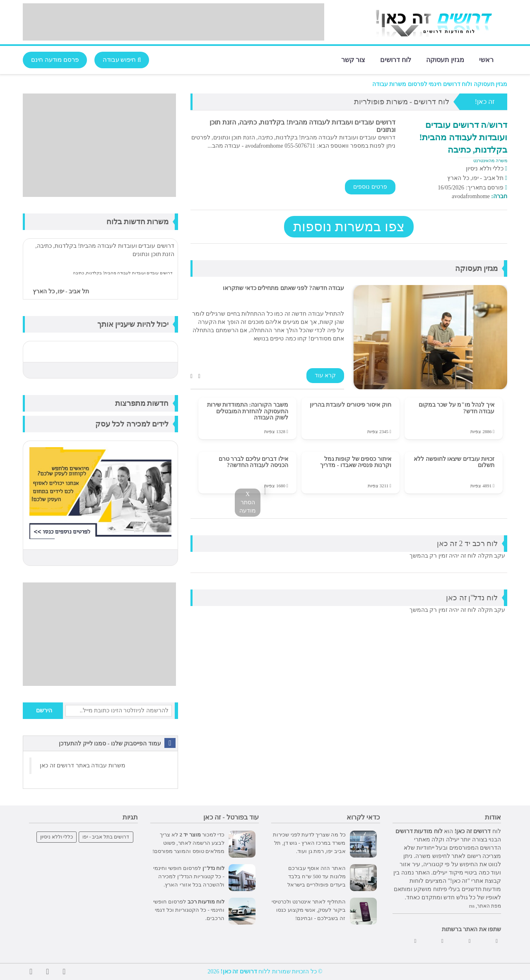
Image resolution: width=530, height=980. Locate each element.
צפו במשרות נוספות (349, 227)
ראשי (486, 59)
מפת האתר (489, 906)
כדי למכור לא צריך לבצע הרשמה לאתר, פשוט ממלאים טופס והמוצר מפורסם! (188, 843)
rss (472, 906)
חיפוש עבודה (122, 60)
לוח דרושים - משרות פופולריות (402, 102)
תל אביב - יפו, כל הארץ (61, 291)
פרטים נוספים (370, 187)
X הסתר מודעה (248, 502)
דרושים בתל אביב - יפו (106, 837)
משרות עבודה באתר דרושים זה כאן (83, 766)
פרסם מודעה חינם (55, 60)
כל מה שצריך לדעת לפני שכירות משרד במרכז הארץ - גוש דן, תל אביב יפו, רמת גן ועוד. (309, 843)
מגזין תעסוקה (445, 59)
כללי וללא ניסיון (57, 837)
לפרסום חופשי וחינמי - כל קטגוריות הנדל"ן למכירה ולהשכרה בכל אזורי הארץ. (189, 876)
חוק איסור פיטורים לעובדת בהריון (351, 405)
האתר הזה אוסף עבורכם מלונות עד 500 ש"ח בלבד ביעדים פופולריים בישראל (317, 876)
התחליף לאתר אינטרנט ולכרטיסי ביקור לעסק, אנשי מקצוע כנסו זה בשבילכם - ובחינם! (309, 910)
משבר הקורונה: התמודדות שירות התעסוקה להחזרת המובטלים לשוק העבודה (248, 411)
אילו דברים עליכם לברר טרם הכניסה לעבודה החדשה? (253, 462)
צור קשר (353, 59)
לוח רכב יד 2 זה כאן (467, 544)
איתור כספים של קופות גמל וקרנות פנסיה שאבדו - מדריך (356, 462)
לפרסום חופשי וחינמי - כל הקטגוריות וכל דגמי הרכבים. (189, 910)
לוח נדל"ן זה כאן (472, 598)
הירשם (44, 710)
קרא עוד (325, 375)
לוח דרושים (396, 59)
